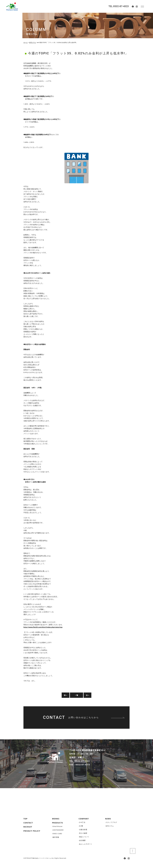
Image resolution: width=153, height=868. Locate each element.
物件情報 (56, 843)
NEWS (108, 824)
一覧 (76, 695)
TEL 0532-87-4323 (119, 6)
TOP (26, 824)
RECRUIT (28, 832)
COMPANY (84, 824)
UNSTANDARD (58, 836)
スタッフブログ (111, 828)
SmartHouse (58, 832)
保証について (84, 842)
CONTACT (29, 828)
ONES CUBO (58, 839)
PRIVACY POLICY (33, 837)
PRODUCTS (58, 828)
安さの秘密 (83, 839)
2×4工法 (82, 828)
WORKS (56, 824)
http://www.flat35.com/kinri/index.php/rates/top (43, 627)
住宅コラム (110, 831)
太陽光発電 (83, 835)
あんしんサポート (86, 849)
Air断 (81, 831)
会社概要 (82, 846)
